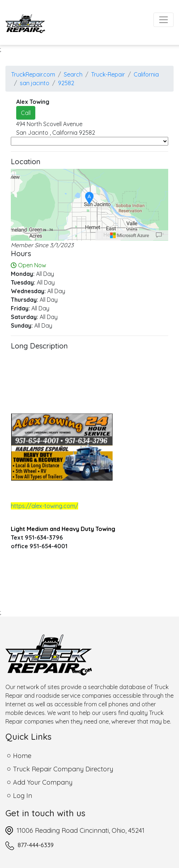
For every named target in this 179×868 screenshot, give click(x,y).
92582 (66, 83)
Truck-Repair (108, 74)
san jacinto (35, 83)
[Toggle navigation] (164, 20)
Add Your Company (43, 782)
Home (22, 756)
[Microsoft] (130, 235)
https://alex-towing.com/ (44, 506)
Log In (23, 796)
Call (26, 113)
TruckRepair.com (33, 74)
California (146, 74)
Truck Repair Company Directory (63, 769)
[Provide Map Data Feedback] (159, 235)
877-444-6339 (36, 845)
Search (73, 74)
